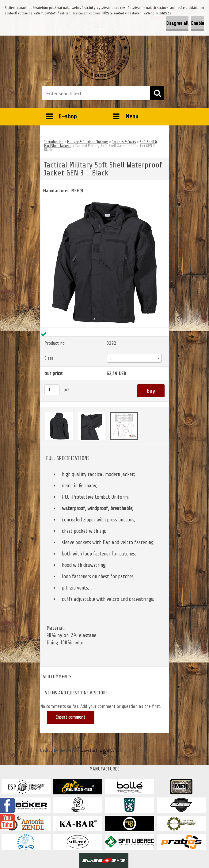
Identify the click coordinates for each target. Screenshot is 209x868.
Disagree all (177, 23)
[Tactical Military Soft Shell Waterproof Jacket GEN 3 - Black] (104, 202)
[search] (157, 93)
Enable (198, 23)
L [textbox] (110, 359)
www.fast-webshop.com (101, 750)
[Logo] (101, 51)
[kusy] (52, 390)
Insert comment (71, 717)
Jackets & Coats (124, 142)
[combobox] (134, 358)
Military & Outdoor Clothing (88, 142)
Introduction (54, 142)
